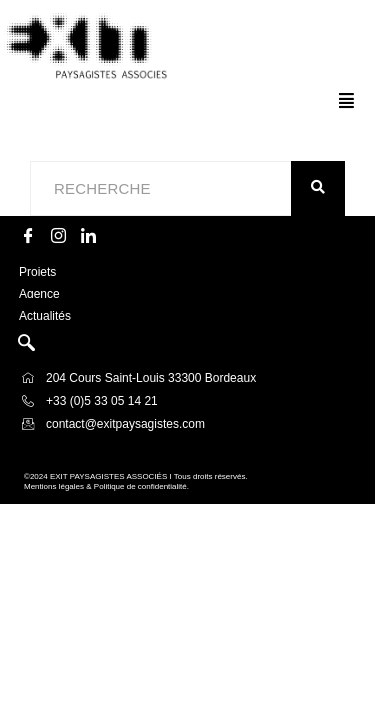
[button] (346, 101)
